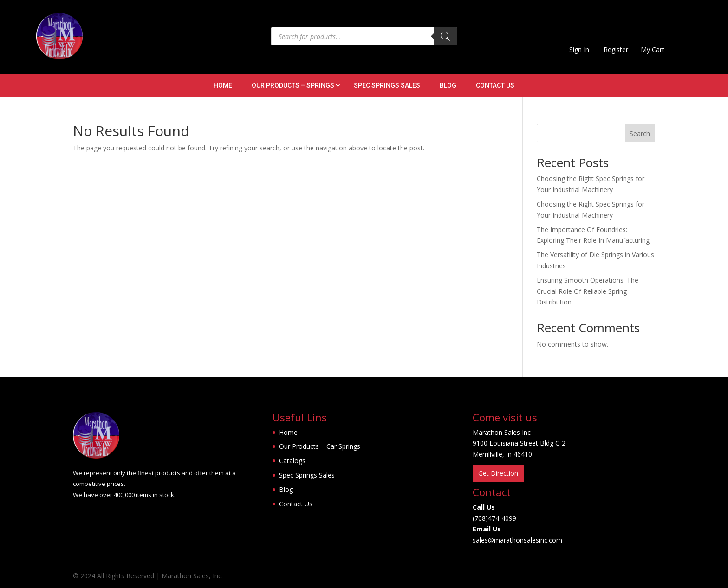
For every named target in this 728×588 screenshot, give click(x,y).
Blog (448, 86)
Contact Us (495, 86)
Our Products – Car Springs (320, 446)
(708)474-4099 (494, 518)
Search (640, 133)
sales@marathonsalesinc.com (517, 540)
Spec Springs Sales (387, 86)
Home (223, 86)
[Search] (445, 36)
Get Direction (498, 473)
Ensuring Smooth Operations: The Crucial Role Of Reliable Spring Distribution (588, 291)
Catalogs (292, 461)
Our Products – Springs (293, 86)
